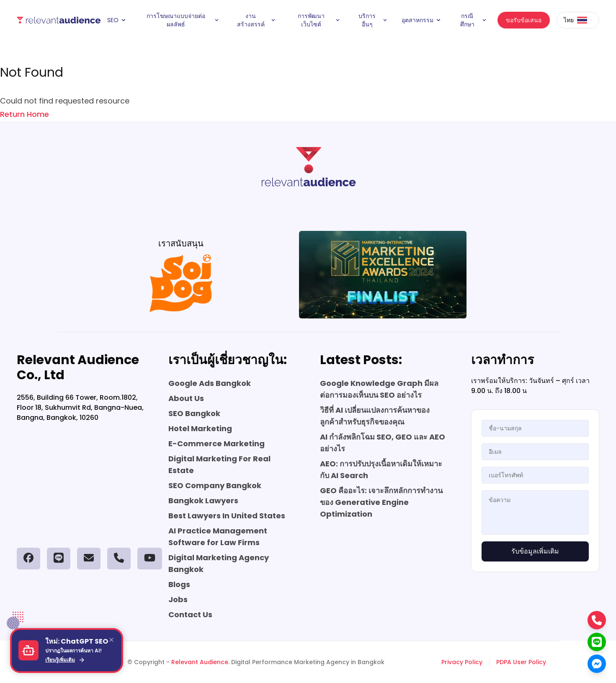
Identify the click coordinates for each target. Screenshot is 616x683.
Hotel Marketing (200, 428)
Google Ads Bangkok (210, 383)
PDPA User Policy (521, 662)
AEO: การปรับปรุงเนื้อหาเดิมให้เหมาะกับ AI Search (381, 470)
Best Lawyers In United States (227, 516)
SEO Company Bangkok (215, 485)
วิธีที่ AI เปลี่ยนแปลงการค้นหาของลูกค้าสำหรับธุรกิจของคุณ (375, 416)
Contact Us (190, 614)
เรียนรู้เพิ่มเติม (65, 660)
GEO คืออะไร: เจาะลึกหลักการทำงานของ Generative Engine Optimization (381, 502)
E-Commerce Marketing (217, 444)
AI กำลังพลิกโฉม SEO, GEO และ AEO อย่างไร (383, 443)
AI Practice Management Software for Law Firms (218, 537)
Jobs (178, 599)
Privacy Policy (462, 662)
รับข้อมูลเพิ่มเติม (535, 551)
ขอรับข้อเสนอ (524, 20)
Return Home (24, 114)
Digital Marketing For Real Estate (219, 464)
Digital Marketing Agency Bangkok (219, 563)
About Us (186, 398)
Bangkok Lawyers (203, 501)
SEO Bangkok (194, 413)
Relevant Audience (200, 662)
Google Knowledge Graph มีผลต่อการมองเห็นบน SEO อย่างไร (379, 389)
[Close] (111, 640)
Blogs (179, 584)
